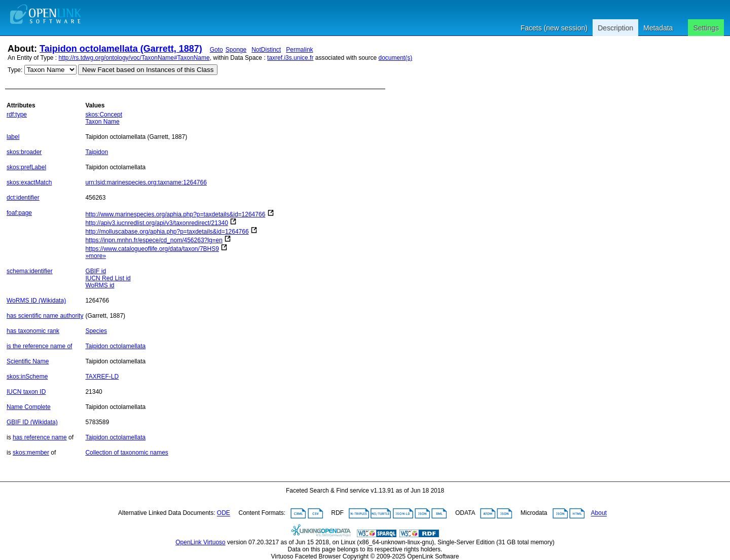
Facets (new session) (554, 28)
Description (615, 28)
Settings (706, 28)
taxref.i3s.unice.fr (290, 58)
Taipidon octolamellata (115, 346)
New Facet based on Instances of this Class (148, 70)
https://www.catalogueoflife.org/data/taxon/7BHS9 (152, 249)
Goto (216, 50)
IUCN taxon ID (26, 392)
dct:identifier (23, 198)
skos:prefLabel (26, 167)
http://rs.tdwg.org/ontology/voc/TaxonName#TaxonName (134, 58)
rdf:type (17, 115)
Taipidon (97, 152)
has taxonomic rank (33, 331)
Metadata (658, 28)
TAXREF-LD (102, 377)
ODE (224, 513)
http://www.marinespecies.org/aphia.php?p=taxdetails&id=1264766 (175, 214)
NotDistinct (266, 50)
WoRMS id (100, 285)
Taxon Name (102, 122)
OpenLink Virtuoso (200, 542)
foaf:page (19, 213)
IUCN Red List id (108, 278)
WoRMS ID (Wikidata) (36, 301)
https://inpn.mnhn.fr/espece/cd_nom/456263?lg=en (154, 240)
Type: (15, 70)
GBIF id (96, 271)
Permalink (299, 50)
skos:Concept (104, 115)
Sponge (236, 50)
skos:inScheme (27, 377)
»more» (96, 256)
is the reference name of (39, 346)
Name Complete (29, 407)
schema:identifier (30, 271)
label (13, 137)
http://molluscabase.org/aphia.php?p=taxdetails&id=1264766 (167, 232)
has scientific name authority (45, 316)
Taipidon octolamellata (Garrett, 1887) (121, 49)
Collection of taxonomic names (126, 453)
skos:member (31, 453)
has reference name (40, 437)
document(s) (395, 58)
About (599, 513)
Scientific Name (28, 361)
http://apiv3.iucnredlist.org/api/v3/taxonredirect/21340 (157, 223)
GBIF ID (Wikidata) (32, 422)
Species (96, 331)
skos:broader (24, 152)
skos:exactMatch (29, 182)
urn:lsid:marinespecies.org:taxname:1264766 (146, 182)
